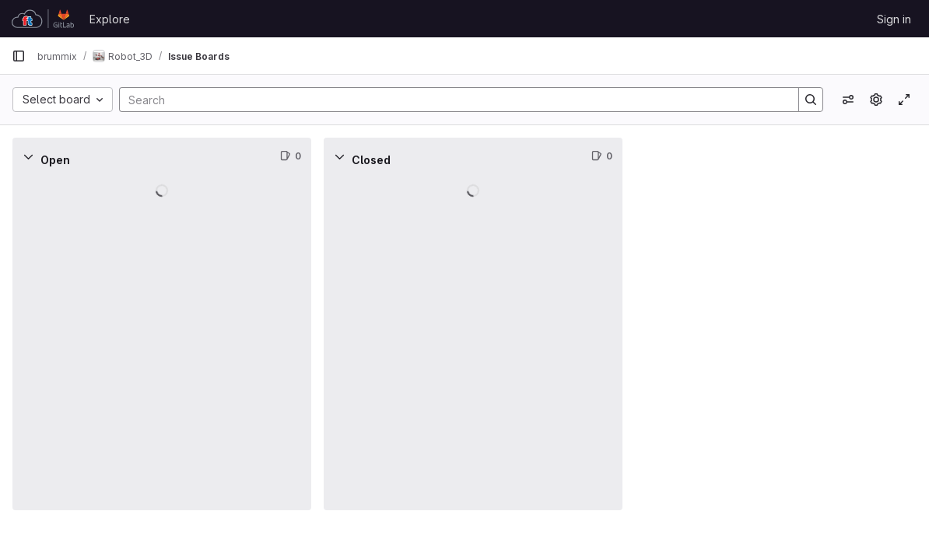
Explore (110, 19)
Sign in (894, 19)
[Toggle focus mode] (904, 100)
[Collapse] (28, 156)
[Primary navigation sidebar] (19, 56)
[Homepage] (43, 19)
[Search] (451, 100)
